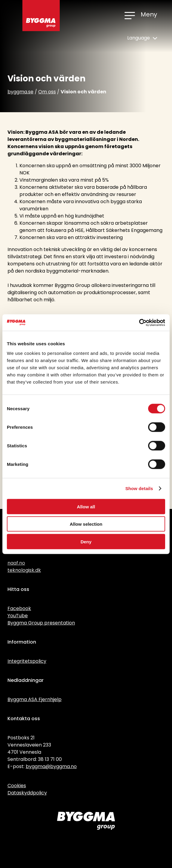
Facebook (19, 608)
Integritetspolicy (27, 661)
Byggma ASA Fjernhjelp (34, 699)
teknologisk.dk (24, 570)
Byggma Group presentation (41, 623)
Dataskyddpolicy (27, 793)
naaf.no (16, 563)
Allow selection (86, 524)
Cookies (17, 786)
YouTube (18, 616)
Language (142, 38)
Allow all (86, 506)
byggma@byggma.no (51, 766)
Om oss (47, 92)
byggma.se (20, 92)
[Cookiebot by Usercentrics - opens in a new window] (139, 323)
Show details (139, 488)
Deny (86, 541)
